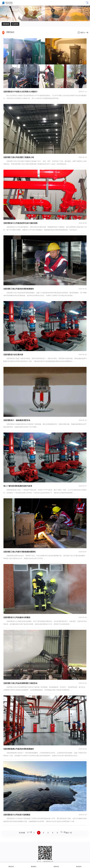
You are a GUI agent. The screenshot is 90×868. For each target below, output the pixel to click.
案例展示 (34, 865)
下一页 (63, 832)
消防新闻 (6, 24)
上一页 (29, 832)
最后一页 (69, 833)
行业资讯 (15, 24)
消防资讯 (56, 865)
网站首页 (11, 865)
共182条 (22, 833)
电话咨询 (79, 865)
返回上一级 (84, 33)
